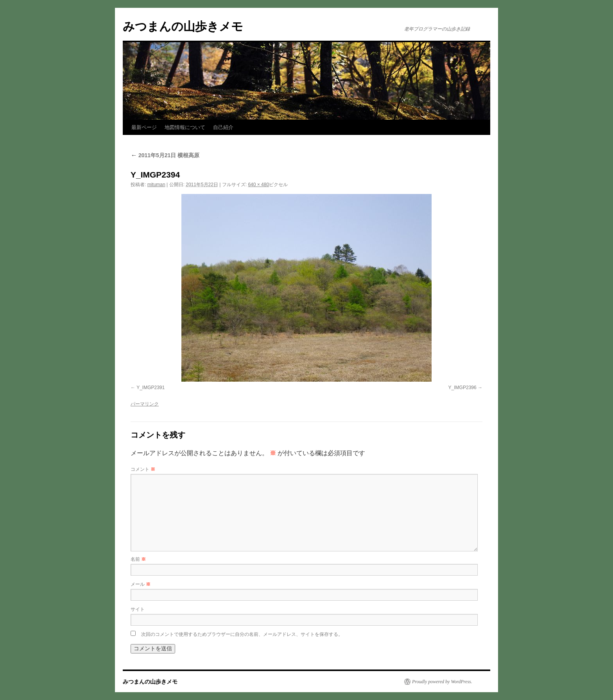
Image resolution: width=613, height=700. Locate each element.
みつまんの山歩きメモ (183, 26)
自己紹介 (223, 127)
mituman (156, 185)
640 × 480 (258, 185)
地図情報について (185, 127)
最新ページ (144, 127)
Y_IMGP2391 (151, 388)
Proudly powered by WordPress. (442, 682)
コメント (143, 469)
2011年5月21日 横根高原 (165, 155)
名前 (138, 559)
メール (141, 584)
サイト (138, 609)
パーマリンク (145, 404)
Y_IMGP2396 (462, 388)
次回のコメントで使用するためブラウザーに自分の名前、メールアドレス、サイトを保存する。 (242, 634)
